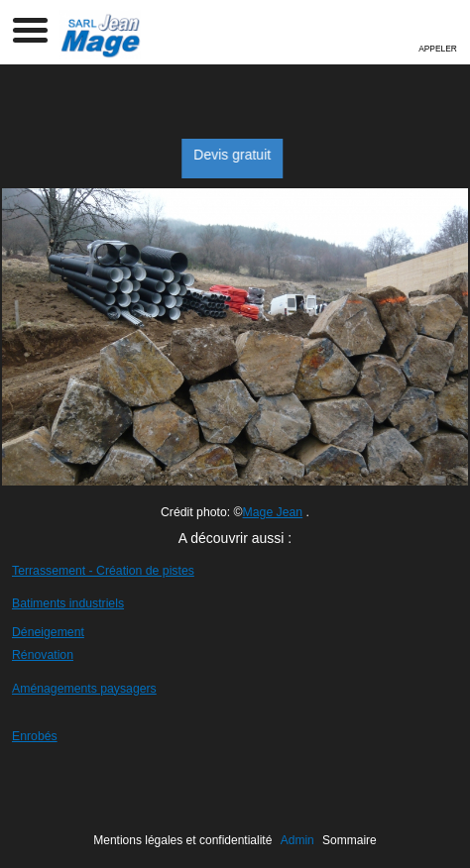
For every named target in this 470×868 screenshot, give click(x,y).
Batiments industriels (68, 603)
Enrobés (35, 736)
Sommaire (350, 840)
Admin (297, 840)
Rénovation (43, 655)
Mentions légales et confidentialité (182, 840)
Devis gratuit (243, 155)
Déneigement (48, 632)
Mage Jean (273, 512)
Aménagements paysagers (84, 689)
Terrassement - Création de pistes (103, 571)
